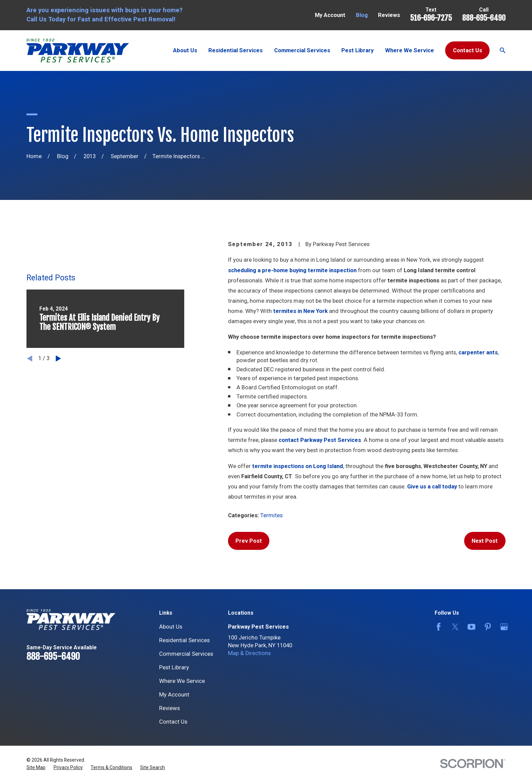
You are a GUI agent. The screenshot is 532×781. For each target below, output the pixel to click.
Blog (362, 15)
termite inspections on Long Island (298, 466)
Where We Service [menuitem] (410, 50)
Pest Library (174, 667)
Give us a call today (432, 487)
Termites (271, 515)
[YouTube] (470, 627)
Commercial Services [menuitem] (302, 50)
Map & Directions (249, 653)
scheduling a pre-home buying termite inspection (292, 270)
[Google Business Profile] (503, 627)
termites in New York (300, 311)
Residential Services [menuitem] (235, 50)
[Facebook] (437, 627)
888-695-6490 (484, 18)
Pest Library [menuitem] (357, 50)
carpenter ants (478, 352)
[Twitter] (454, 627)
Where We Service (182, 681)
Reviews (389, 15)
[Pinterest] (486, 627)
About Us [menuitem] (185, 50)
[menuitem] (36, 768)
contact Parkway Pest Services (320, 440)
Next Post (485, 541)
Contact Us (468, 50)
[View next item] (58, 358)
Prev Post (249, 541)
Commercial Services (186, 654)
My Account (330, 15)
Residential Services (184, 640)
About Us (171, 627)
